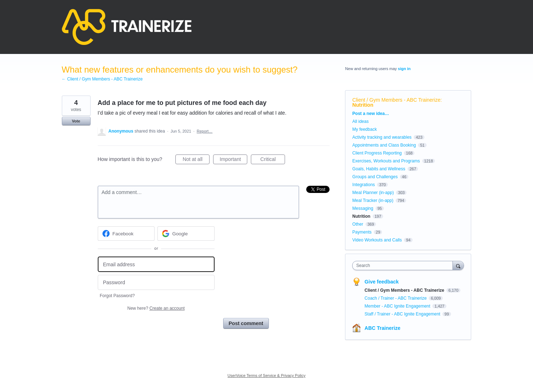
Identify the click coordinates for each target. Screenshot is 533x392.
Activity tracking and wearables (382, 137)
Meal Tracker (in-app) (373, 200)
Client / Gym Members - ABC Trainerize (396, 100)
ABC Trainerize (382, 328)
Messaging (363, 208)
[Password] (156, 283)
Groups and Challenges (375, 177)
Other (358, 224)
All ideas (360, 121)
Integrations (364, 185)
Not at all (196, 160)
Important (233, 160)
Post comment (246, 323)
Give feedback (382, 282)
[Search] (458, 265)
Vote (76, 121)
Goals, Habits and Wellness (379, 169)
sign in (404, 69)
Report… (205, 131)
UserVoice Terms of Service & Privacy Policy (266, 375)
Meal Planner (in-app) (373, 193)
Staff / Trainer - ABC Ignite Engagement (403, 314)
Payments (362, 232)
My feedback (364, 129)
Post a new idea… (371, 114)
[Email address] (156, 264)
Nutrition (363, 105)
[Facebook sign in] (126, 234)
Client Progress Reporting (377, 153)
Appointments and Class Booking (384, 145)
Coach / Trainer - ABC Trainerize (396, 298)
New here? (156, 308)
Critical (273, 160)
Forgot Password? (117, 296)
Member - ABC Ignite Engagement (398, 306)
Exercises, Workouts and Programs (387, 161)
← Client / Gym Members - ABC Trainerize (102, 79)
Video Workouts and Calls (377, 240)
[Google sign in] (186, 234)
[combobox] (404, 266)
